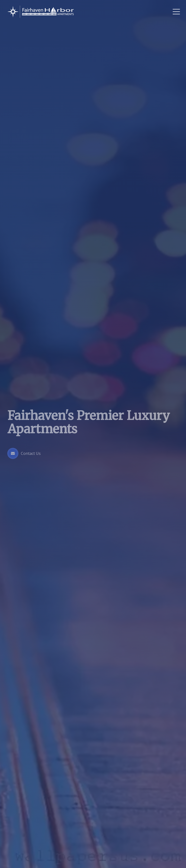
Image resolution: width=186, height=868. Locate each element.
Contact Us (24, 453)
